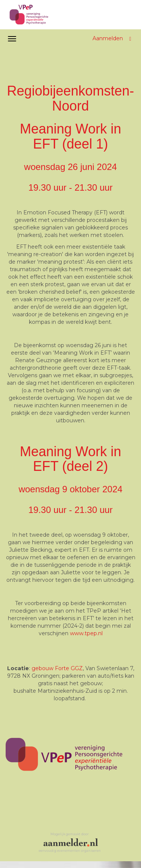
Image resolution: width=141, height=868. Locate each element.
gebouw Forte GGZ (57, 668)
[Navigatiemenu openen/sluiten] (12, 39)
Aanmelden (108, 38)
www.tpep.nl (86, 633)
